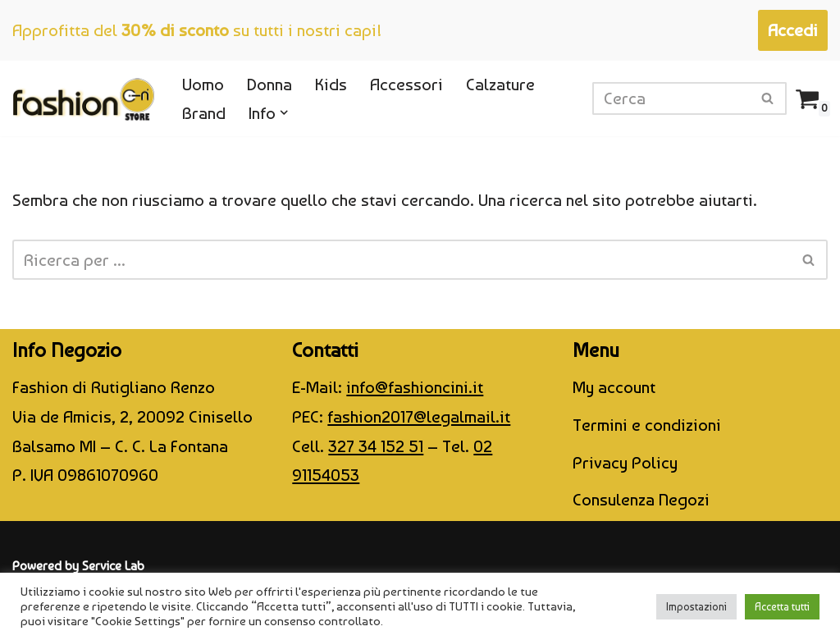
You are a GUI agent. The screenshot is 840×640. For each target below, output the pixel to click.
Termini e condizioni (647, 425)
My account (614, 387)
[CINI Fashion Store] (83, 98)
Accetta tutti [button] (782, 607)
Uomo (203, 84)
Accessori (406, 84)
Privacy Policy (625, 462)
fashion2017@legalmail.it (419, 416)
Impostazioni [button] (696, 607)
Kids (331, 84)
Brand (204, 113)
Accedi (793, 30)
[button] (284, 113)
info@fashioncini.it (415, 387)
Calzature (500, 84)
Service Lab (113, 566)
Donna (269, 84)
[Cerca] (671, 98)
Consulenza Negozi (641, 499)
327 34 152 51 (376, 446)
